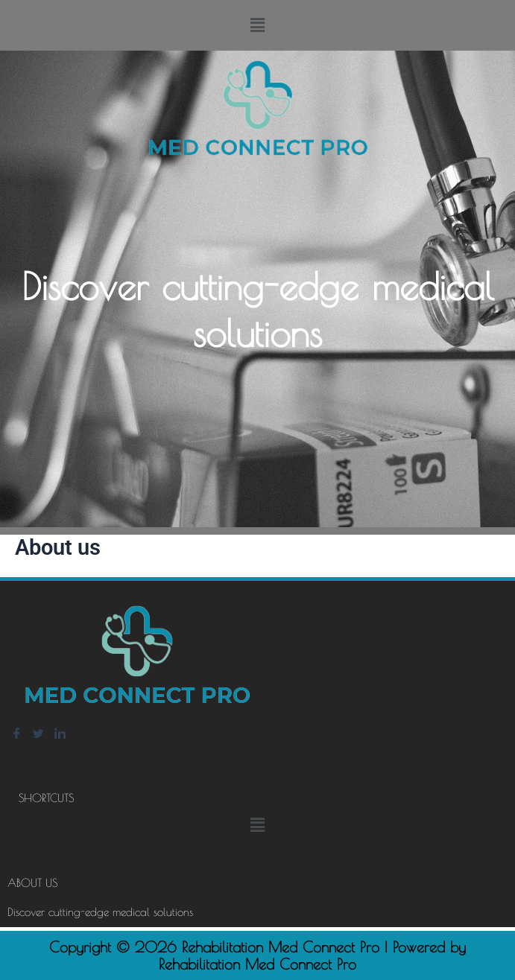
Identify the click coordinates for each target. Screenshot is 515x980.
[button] (257, 25)
